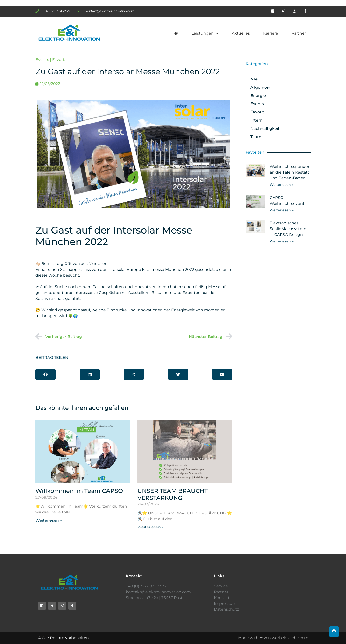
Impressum (225, 604)
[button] (46, 374)
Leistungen (205, 33)
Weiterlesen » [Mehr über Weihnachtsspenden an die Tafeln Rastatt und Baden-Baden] (282, 185)
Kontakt (222, 598)
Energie (258, 96)
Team (256, 137)
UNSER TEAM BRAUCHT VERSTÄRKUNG (173, 494)
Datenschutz (226, 609)
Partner (299, 33)
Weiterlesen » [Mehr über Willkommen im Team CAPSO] (49, 520)
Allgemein (260, 87)
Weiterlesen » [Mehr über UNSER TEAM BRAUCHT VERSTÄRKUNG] (151, 527)
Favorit (59, 60)
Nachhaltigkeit (265, 128)
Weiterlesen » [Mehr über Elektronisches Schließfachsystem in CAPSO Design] (282, 241)
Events (42, 60)
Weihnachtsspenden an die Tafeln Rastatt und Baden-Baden (290, 172)
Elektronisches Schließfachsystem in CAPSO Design (288, 229)
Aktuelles (241, 33)
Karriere (271, 33)
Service (221, 586)
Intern (257, 120)
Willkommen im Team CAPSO (79, 491)
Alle (254, 79)
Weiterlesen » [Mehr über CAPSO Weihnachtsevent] (282, 210)
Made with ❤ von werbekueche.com (273, 638)
